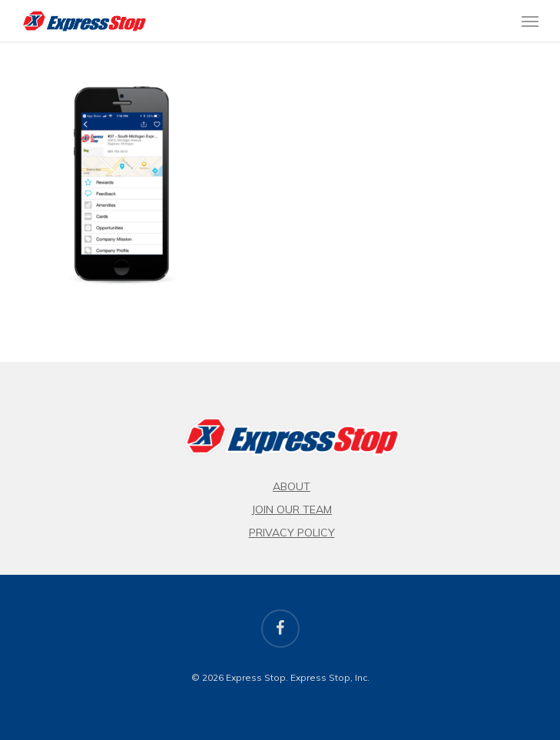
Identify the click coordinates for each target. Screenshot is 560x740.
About (292, 486)
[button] (530, 21)
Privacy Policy (292, 533)
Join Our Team (292, 509)
